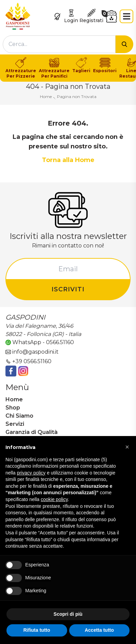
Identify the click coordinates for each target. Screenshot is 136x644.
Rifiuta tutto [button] (37, 630)
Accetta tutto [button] (99, 630)
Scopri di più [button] (68, 614)
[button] (127, 447)
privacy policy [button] (31, 473)
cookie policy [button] (54, 499)
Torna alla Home (68, 160)
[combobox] (59, 44)
